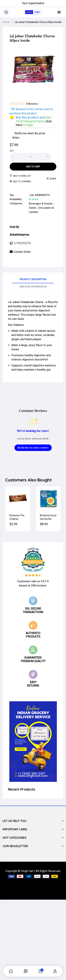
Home (6, 22)
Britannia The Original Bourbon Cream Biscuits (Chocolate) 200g (18, 517)
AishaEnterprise (19, 235)
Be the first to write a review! (33, 448)
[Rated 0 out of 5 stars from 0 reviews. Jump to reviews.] (24, 104)
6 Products (22, 243)
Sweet (32, 208)
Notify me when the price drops (29, 135)
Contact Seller (22, 252)
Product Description (33, 279)
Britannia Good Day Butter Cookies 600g (48, 517)
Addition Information (33, 287)
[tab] (33, 280)
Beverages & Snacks (41, 204)
